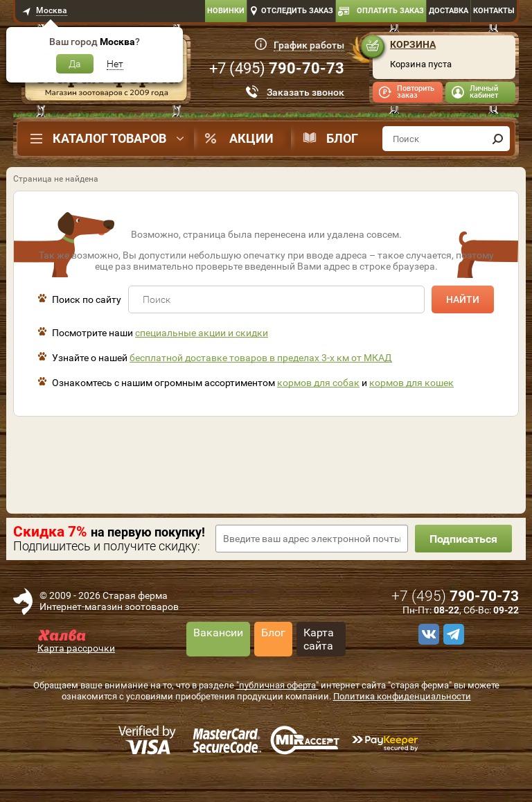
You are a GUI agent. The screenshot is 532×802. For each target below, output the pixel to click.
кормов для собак (318, 383)
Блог (342, 138)
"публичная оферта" (277, 685)
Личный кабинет (484, 92)
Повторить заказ (416, 92)
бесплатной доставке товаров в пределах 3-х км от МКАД (261, 358)
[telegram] (452, 634)
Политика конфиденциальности (402, 696)
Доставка (449, 11)
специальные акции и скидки (202, 333)
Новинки (226, 11)
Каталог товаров (109, 138)
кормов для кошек (411, 383)
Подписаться (463, 539)
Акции (251, 138)
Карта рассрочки (76, 648)
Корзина (413, 44)
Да (75, 64)
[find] (497, 139)
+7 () (277, 68)
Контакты (494, 11)
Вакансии (218, 633)
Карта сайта (319, 639)
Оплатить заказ (390, 11)
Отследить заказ (297, 11)
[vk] (427, 634)
